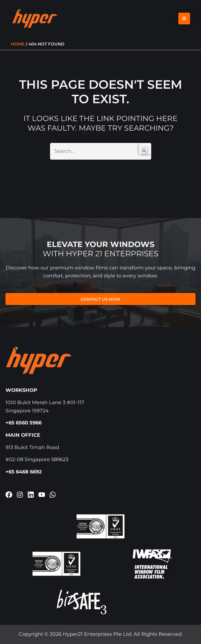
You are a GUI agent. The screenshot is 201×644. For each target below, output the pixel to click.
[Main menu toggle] (184, 20)
